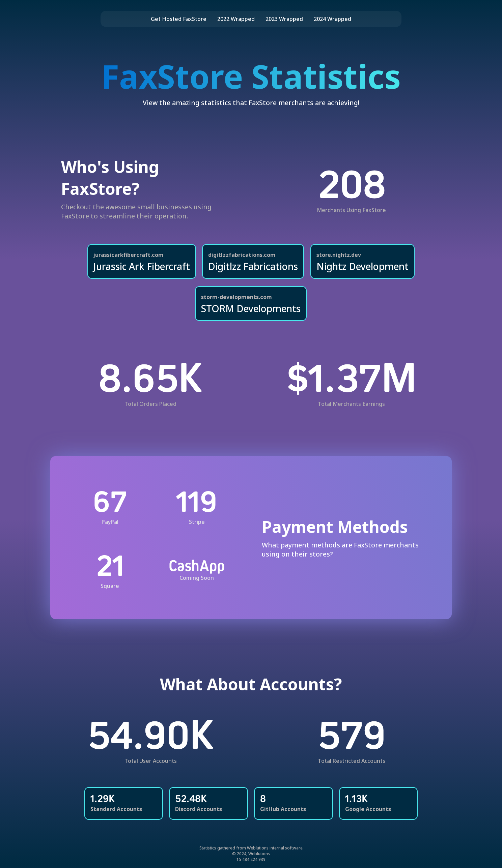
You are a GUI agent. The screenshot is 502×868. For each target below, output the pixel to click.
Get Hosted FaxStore (179, 19)
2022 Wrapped (236, 19)
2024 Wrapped (332, 19)
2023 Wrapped (284, 19)
